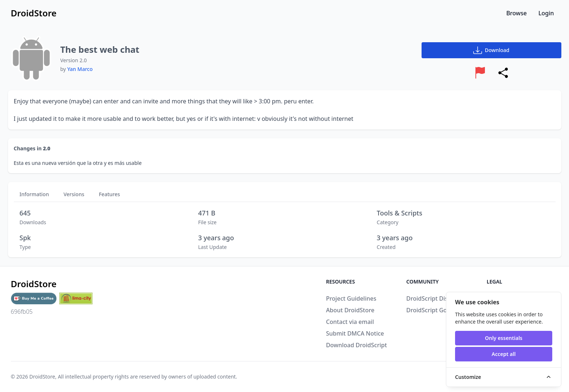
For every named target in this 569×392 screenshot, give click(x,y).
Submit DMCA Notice (355, 333)
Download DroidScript (356, 345)
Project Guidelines (351, 298)
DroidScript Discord (433, 298)
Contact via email (350, 322)
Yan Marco (80, 69)
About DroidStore (350, 310)
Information (34, 194)
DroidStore (42, 377)
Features (109, 194)
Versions (74, 194)
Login (546, 13)
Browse (517, 13)
